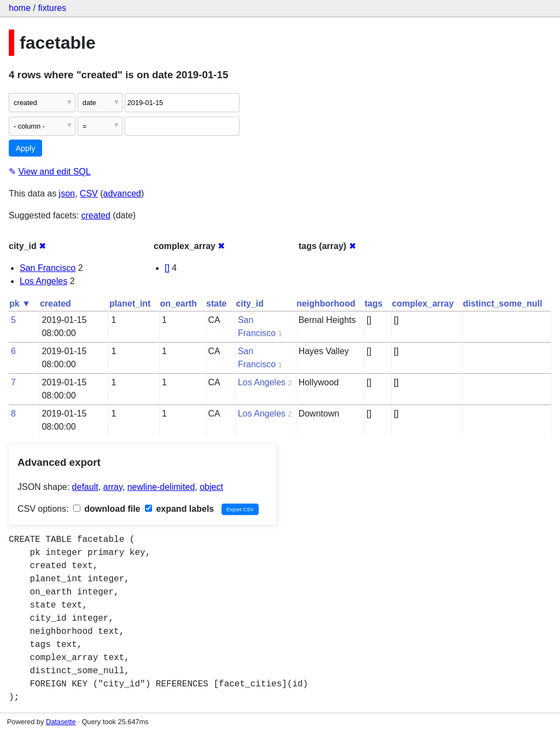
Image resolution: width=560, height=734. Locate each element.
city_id (250, 304)
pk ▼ (20, 304)
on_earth (178, 304)
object (211, 487)
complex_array (423, 304)
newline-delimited (161, 487)
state (216, 304)
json (67, 193)
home (20, 8)
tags (374, 304)
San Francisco (48, 268)
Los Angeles (43, 281)
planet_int (130, 304)
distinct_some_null (503, 304)
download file (107, 509)
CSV (89, 193)
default (85, 487)
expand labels (179, 509)
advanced (122, 193)
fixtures (52, 8)
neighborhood (326, 304)
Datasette (61, 722)
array (113, 487)
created (96, 215)
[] (167, 268)
